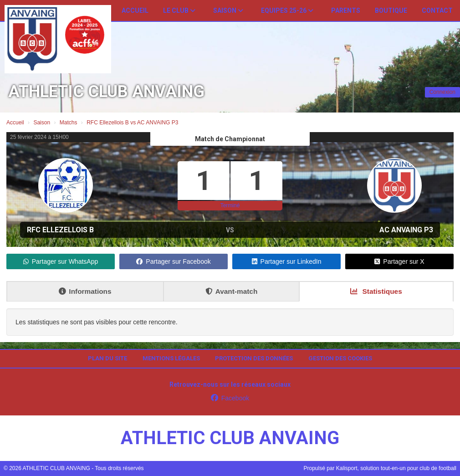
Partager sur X (399, 261)
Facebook (230, 398)
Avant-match (232, 291)
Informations (85, 291)
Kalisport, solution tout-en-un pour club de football (396, 468)
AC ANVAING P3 (406, 230)
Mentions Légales (171, 358)
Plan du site (107, 358)
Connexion (442, 92)
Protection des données (254, 358)
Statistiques (376, 291)
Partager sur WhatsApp (61, 261)
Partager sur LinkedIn (287, 261)
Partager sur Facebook (173, 261)
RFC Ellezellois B (60, 230)
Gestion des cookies (340, 358)
